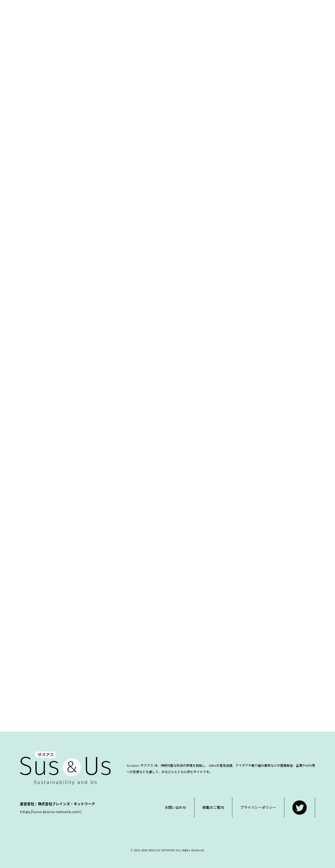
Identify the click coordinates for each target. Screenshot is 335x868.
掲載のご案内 (213, 807)
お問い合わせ (175, 807)
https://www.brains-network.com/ (51, 812)
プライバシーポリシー (258, 807)
